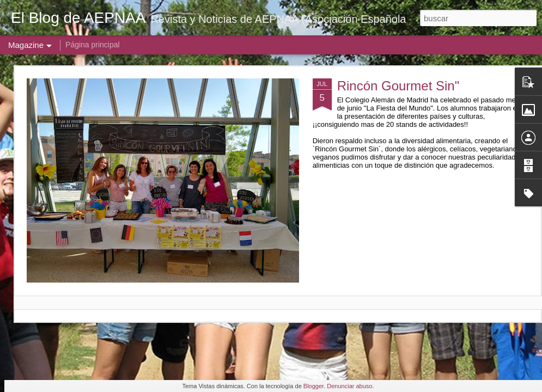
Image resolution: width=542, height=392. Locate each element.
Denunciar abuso (349, 386)
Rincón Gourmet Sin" (398, 86)
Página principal (93, 45)
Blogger (313, 386)
